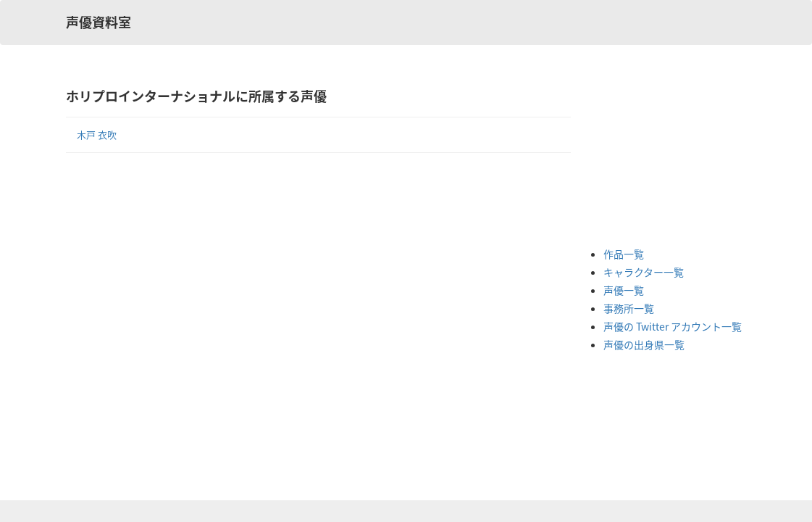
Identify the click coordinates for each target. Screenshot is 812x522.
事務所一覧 (629, 308)
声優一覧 (624, 290)
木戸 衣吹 (97, 134)
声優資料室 (99, 22)
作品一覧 (624, 254)
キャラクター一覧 (644, 272)
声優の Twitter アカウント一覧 (673, 326)
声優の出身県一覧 (644, 344)
